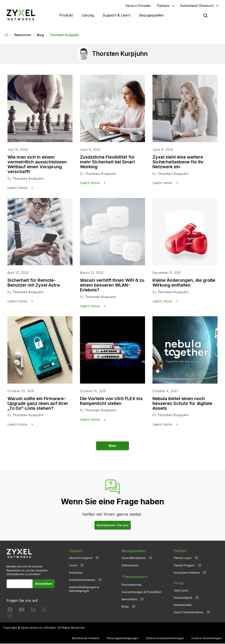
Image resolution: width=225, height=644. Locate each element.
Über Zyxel (181, 591)
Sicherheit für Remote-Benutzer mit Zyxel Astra (34, 283)
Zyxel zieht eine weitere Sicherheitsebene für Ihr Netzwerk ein (178, 162)
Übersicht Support (81, 558)
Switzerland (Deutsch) (197, 6)
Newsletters (129, 598)
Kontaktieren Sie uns (113, 525)
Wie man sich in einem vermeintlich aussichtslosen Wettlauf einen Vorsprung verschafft (37, 165)
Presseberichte (132, 583)
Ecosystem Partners (187, 573)
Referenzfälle (183, 605)
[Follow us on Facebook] (10, 611)
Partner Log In (183, 558)
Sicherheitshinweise (82, 580)
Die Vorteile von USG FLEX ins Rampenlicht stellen (111, 401)
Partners (163, 6)
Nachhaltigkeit (183, 598)
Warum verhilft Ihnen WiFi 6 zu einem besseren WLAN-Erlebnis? (112, 285)
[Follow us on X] (44, 611)
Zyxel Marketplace (134, 558)
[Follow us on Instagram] (10, 617)
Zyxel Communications (189, 613)
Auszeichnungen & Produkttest (141, 591)
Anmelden (44, 584)
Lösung (88, 15)
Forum (73, 566)
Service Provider (138, 6)
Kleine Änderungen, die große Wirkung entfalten (184, 283)
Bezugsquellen (152, 15)
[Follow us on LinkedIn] (33, 611)
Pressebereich (133, 576)
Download (76, 573)
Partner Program (184, 566)
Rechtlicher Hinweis (86, 639)
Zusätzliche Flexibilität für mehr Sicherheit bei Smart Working (107, 162)
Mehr (113, 446)
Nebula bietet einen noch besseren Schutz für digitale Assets (182, 404)
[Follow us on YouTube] (22, 611)
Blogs (125, 605)
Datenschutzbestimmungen (165, 639)
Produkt (66, 15)
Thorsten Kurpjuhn (28, 179)
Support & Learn (117, 15)
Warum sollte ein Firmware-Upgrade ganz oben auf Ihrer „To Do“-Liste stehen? (38, 404)
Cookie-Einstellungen (207, 639)
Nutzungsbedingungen (123, 639)
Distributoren (130, 566)
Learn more (17, 188)
